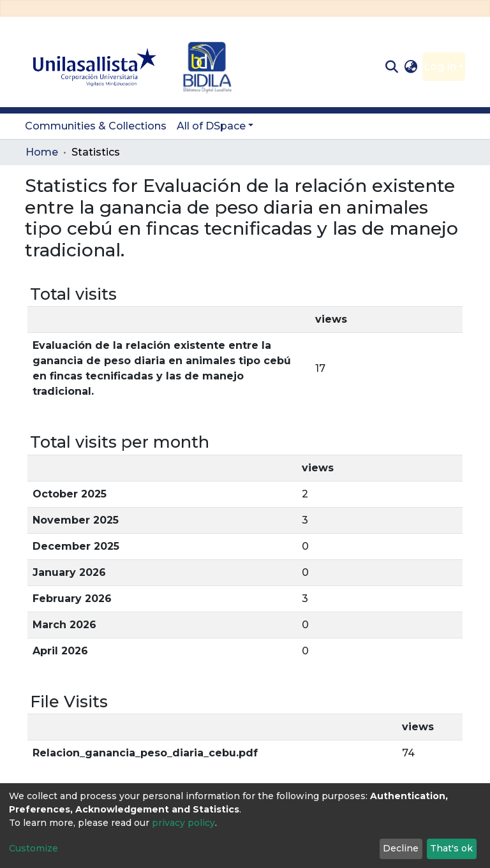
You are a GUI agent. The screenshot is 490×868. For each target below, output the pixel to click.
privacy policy (183, 823)
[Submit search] (391, 67)
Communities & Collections (96, 126)
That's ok (451, 848)
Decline (401, 848)
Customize (33, 848)
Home (42, 152)
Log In (440, 67)
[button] (411, 67)
